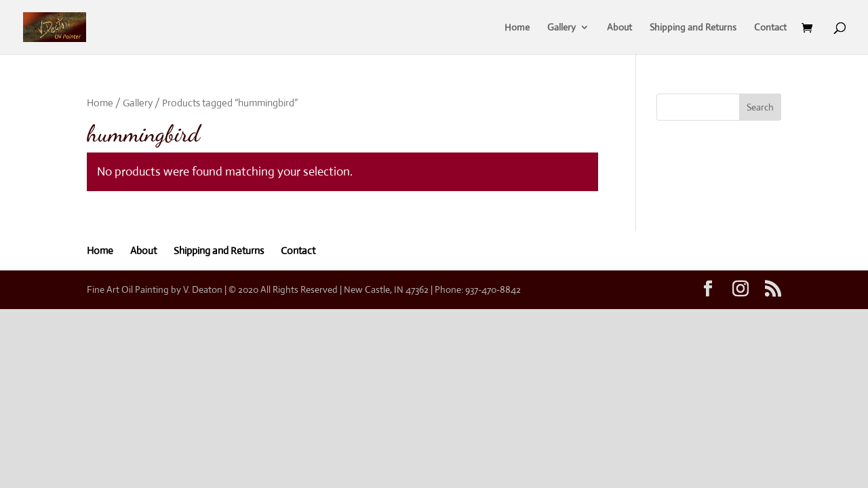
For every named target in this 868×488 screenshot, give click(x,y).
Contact (770, 28)
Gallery (561, 28)
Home (517, 28)
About (619, 28)
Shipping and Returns (693, 28)
